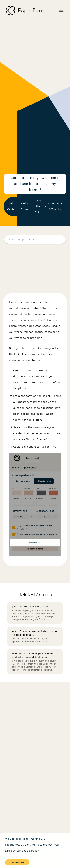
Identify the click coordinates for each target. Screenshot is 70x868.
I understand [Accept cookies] (17, 862)
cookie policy (30, 851)
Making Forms (24, 206)
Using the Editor (38, 206)
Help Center (11, 206)
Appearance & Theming (55, 206)
